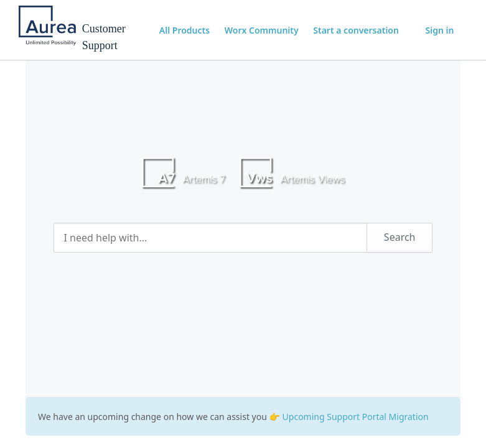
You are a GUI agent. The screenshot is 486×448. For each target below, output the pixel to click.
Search (400, 237)
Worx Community (262, 30)
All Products (185, 30)
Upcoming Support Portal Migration (356, 417)
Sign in (440, 30)
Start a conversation (356, 30)
